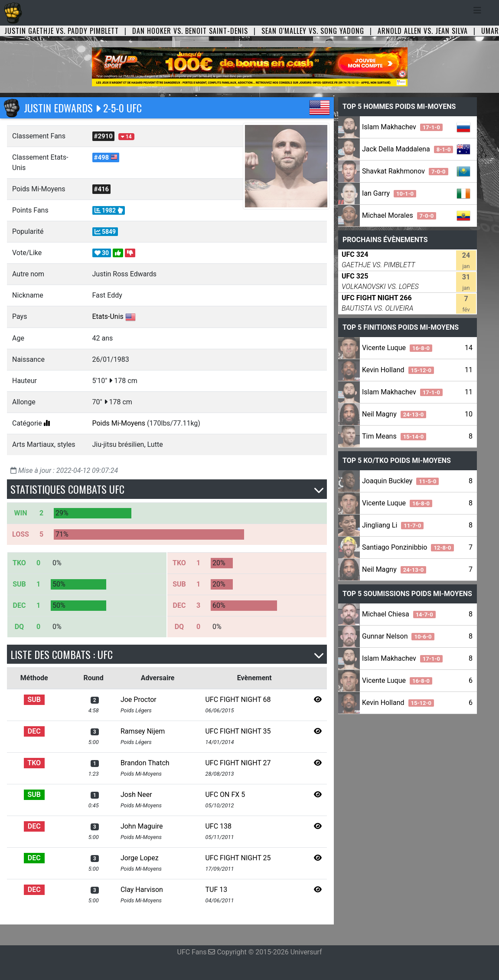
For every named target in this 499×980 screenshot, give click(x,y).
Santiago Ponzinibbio (408, 547)
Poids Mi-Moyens (119, 423)
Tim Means (394, 436)
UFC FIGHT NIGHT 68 (238, 700)
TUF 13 (216, 890)
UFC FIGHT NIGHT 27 (238, 763)
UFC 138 (218, 826)
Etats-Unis (108, 316)
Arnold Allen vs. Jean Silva (423, 31)
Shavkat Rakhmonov (405, 171)
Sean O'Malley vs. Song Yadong (313, 31)
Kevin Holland (398, 370)
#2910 (103, 136)
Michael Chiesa (399, 614)
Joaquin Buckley (400, 481)
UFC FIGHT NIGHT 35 (238, 731)
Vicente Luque (397, 348)
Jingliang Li (393, 525)
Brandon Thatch (145, 763)
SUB (34, 700)
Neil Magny (394, 414)
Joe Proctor (139, 700)
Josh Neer (136, 795)
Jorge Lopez (140, 858)
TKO (34, 763)
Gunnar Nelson (398, 636)
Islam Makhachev (402, 127)
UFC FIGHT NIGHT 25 (238, 858)
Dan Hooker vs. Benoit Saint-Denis (190, 31)
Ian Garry (389, 193)
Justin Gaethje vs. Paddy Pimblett (62, 31)
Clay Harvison (142, 890)
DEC (34, 731)
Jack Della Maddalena (408, 149)
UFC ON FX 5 (225, 795)
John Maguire (142, 826)
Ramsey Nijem (143, 731)
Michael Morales (399, 215)
